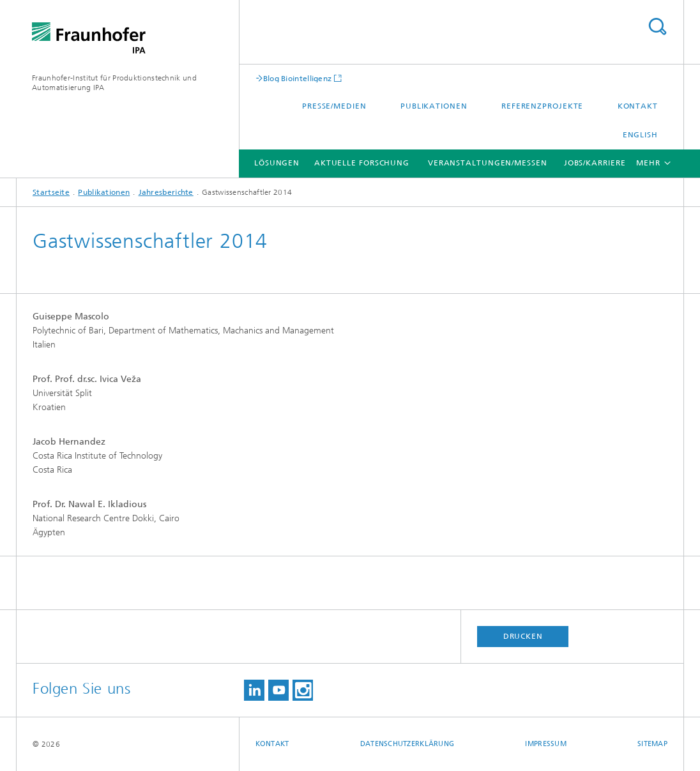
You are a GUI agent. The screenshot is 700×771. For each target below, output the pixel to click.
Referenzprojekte (542, 106)
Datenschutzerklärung (407, 744)
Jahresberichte (166, 192)
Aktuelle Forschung (362, 163)
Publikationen (434, 106)
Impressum (545, 744)
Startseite (51, 192)
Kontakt (638, 106)
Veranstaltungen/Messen (488, 163)
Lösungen (277, 163)
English (640, 135)
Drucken (523, 636)
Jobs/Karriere (595, 163)
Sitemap (652, 744)
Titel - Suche (657, 27)
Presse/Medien (334, 106)
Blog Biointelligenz (298, 78)
